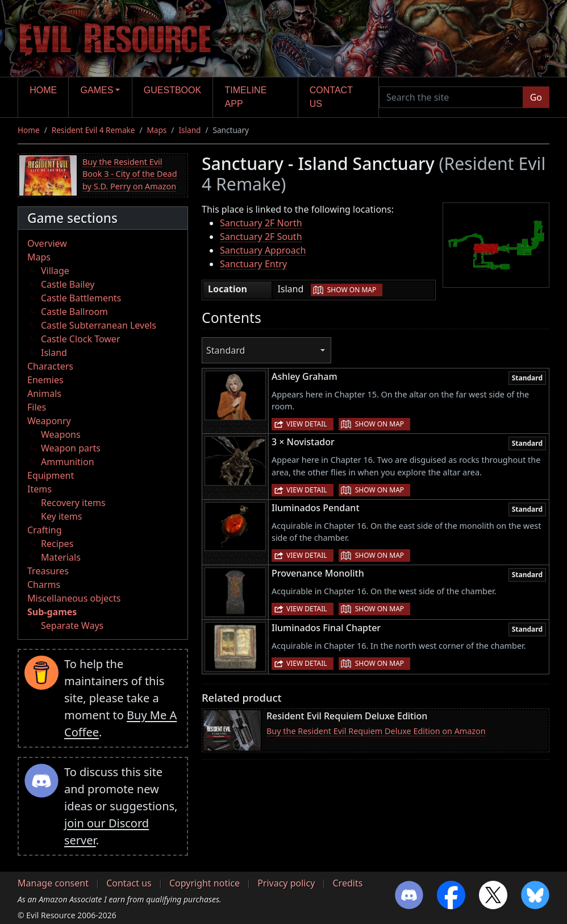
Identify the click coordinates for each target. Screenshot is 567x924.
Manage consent (53, 883)
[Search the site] (451, 97)
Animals (44, 393)
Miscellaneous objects (74, 598)
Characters (50, 366)
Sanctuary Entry (253, 264)
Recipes (57, 544)
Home (43, 90)
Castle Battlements (81, 298)
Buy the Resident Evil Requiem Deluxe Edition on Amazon (376, 731)
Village (55, 271)
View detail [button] (307, 424)
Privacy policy (286, 883)
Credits (347, 883)
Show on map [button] (352, 290)
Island (189, 130)
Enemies (45, 380)
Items (39, 489)
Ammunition (68, 462)
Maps (157, 130)
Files (37, 407)
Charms (44, 585)
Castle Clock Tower (81, 339)
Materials (61, 557)
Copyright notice (205, 883)
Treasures (48, 571)
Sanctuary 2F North (261, 223)
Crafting (45, 530)
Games (97, 90)
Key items (61, 516)
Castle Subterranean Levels (99, 325)
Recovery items (73, 503)
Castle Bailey (68, 284)
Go (536, 97)
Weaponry (49, 421)
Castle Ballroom (74, 312)
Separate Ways (72, 625)
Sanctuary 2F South (261, 237)
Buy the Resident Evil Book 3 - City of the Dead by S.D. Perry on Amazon (130, 174)
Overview (47, 243)
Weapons (61, 434)
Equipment (51, 475)
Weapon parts (71, 448)
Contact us (331, 97)
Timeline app (246, 97)
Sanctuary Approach (263, 250)
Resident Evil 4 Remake (93, 130)
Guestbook (172, 90)
